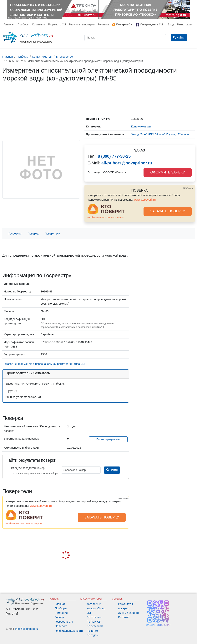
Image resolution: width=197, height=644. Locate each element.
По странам (94, 617)
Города (59, 617)
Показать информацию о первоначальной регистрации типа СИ (44, 364)
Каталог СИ (94, 604)
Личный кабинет (129, 613)
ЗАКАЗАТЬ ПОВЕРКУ (168, 211)
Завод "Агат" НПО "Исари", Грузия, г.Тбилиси (160, 134)
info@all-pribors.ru (27, 629)
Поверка (33, 234)
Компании (39, 24)
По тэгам (92, 631)
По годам (92, 635)
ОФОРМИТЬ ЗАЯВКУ (167, 172)
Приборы (23, 24)
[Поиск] (125, 38)
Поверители (52, 234)
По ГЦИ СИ (94, 622)
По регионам (95, 626)
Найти (112, 470)
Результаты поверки (82, 24)
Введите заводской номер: (28, 468)
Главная (9, 24)
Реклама (103, 24)
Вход (171, 24)
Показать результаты (108, 439)
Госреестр (15, 234)
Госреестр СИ (57, 24)
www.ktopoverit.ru (145, 200)
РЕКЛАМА (188, 188)
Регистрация (185, 24)
